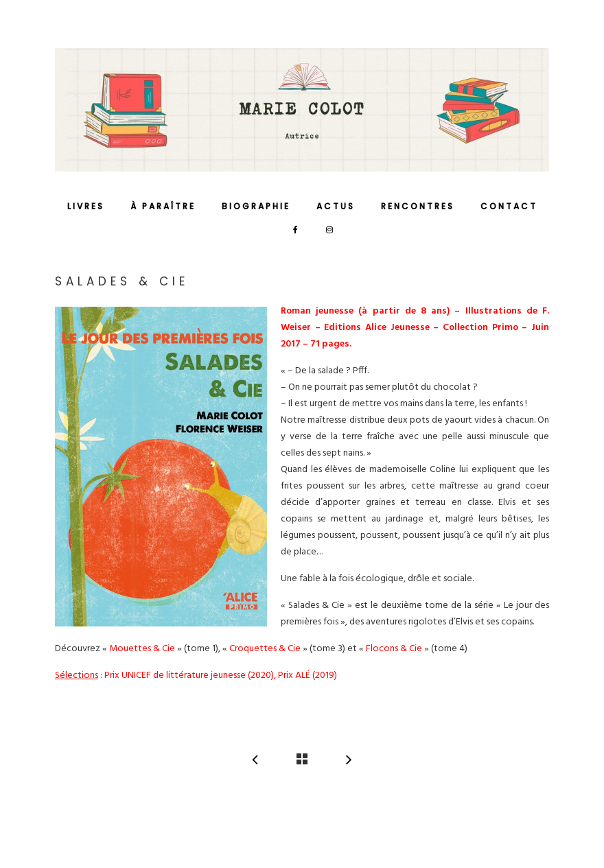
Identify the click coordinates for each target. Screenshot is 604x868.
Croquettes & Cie (265, 649)
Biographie (256, 206)
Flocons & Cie (394, 649)
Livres (86, 206)
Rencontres (418, 206)
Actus (336, 206)
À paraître (163, 206)
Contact (509, 206)
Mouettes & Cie (142, 649)
